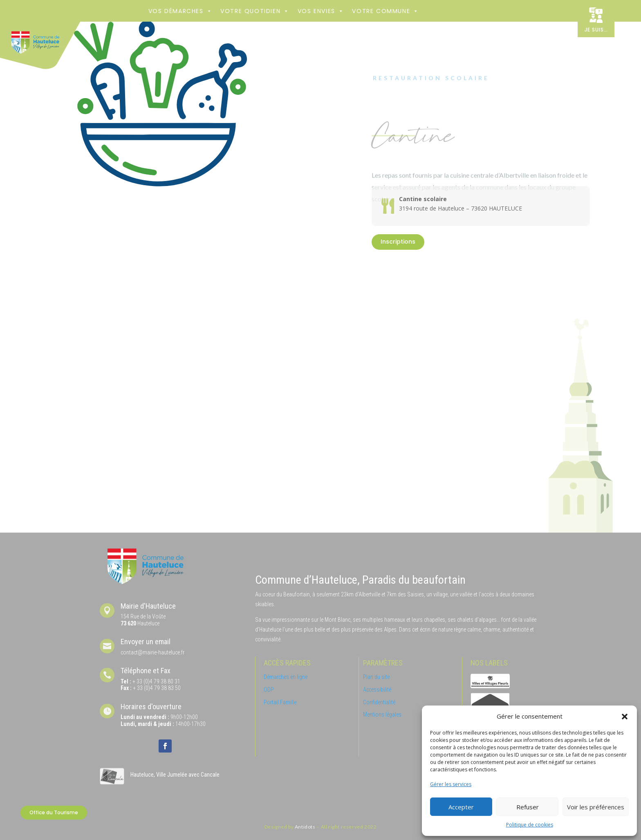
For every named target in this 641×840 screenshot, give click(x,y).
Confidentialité (379, 702)
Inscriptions (398, 242)
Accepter (461, 807)
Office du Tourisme (54, 812)
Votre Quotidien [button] (255, 11)
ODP (269, 690)
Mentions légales (382, 715)
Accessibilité (377, 690)
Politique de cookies (530, 825)
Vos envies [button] (321, 11)
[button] (625, 717)
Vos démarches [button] (180, 11)
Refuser (528, 807)
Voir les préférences (596, 807)
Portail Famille (280, 702)
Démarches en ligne (286, 677)
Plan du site (376, 677)
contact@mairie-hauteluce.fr (152, 652)
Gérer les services (451, 784)
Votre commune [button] (385, 11)
